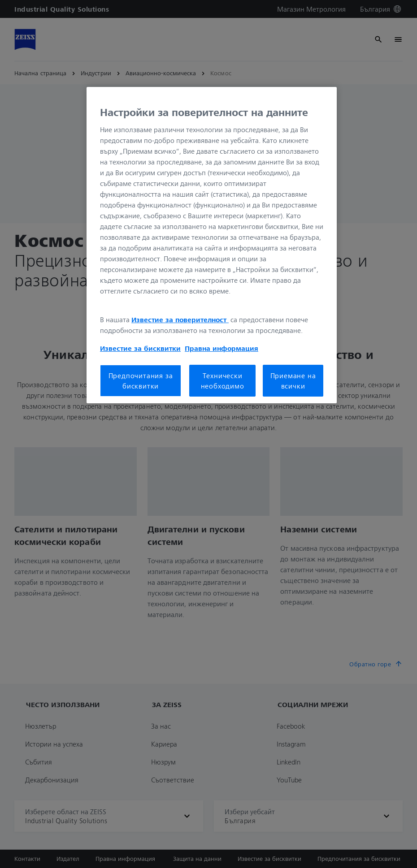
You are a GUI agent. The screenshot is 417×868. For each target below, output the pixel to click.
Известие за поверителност (180, 320)
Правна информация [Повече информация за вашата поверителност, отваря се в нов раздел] (222, 348)
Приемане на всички (293, 380)
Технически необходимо (223, 380)
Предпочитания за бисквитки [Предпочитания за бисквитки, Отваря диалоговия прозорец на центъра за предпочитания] (141, 380)
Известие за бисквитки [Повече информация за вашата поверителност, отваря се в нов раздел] (140, 348)
